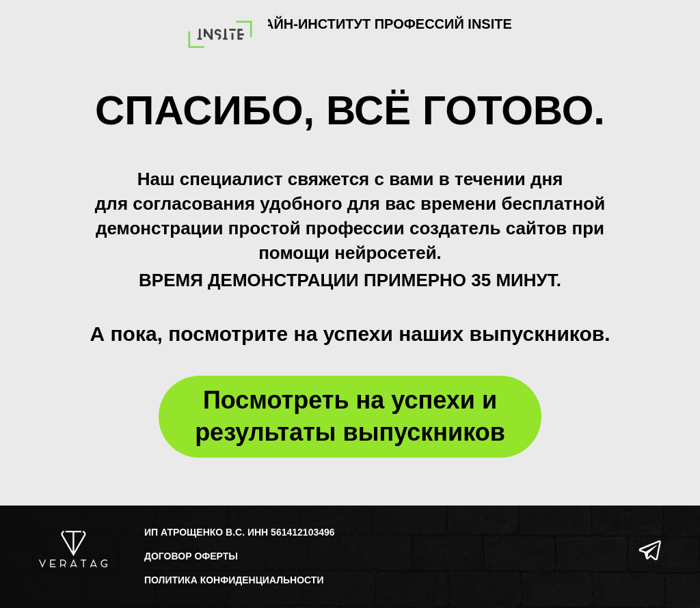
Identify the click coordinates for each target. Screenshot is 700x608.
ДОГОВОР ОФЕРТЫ (191, 556)
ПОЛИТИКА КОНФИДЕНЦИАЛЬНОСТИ (234, 580)
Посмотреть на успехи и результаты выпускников (350, 416)
